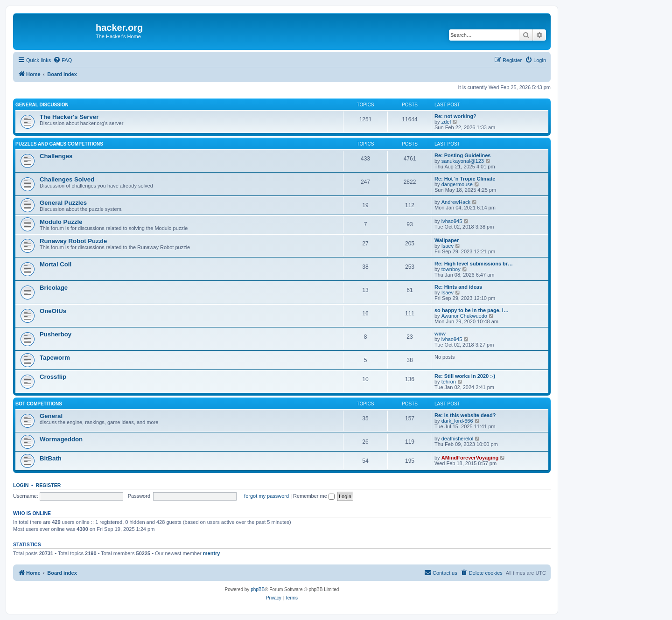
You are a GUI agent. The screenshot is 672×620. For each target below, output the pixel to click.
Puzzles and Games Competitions (59, 144)
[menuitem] (63, 60)
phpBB (258, 589)
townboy (451, 269)
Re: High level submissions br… (474, 264)
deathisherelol (458, 439)
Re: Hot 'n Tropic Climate (465, 179)
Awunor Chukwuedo (464, 316)
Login (21, 485)
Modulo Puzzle (61, 222)
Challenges (56, 156)
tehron (449, 382)
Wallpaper (447, 240)
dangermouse (457, 184)
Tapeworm (55, 358)
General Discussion (42, 105)
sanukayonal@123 (463, 161)
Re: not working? (455, 116)
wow (440, 334)
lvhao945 (452, 221)
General (51, 416)
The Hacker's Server (69, 117)
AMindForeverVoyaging (470, 458)
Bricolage (54, 288)
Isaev (448, 246)
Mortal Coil (56, 264)
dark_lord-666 (457, 421)
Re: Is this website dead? (465, 415)
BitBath (51, 458)
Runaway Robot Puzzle (73, 241)
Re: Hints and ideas (458, 287)
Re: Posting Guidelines (462, 155)
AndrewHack (456, 202)
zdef (446, 122)
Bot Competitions (39, 404)
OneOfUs (53, 311)
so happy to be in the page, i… (472, 310)
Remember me (314, 496)
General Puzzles (63, 203)
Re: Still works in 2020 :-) (465, 376)
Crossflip (53, 377)
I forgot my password (265, 496)
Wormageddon (61, 439)
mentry (212, 553)
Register (49, 485)
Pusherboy (56, 334)
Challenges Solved (67, 179)
